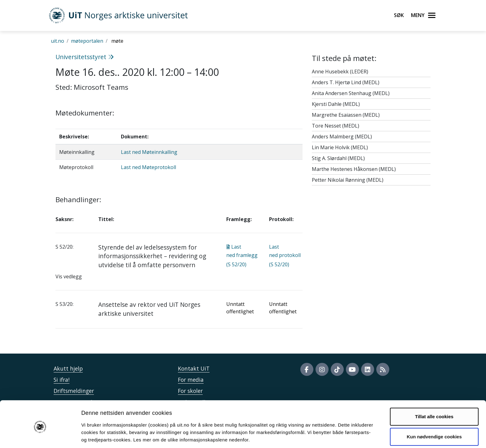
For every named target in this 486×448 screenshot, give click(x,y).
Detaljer (330, 436)
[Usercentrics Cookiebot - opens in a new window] (40, 436)
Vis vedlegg (69, 276)
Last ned (242, 256)
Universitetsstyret (85, 57)
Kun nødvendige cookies (434, 413)
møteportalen (87, 41)
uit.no (57, 41)
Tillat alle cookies (434, 392)
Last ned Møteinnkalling (149, 152)
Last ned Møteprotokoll (148, 167)
